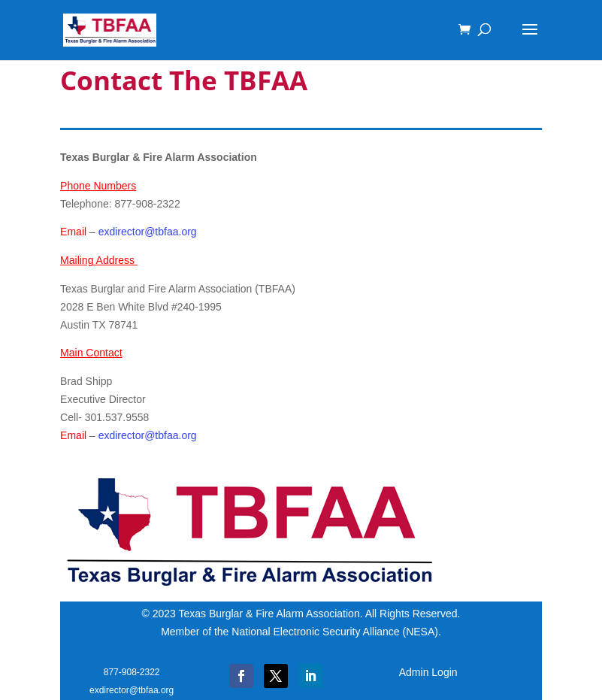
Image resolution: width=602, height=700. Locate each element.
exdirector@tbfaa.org (148, 232)
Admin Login (428, 672)
